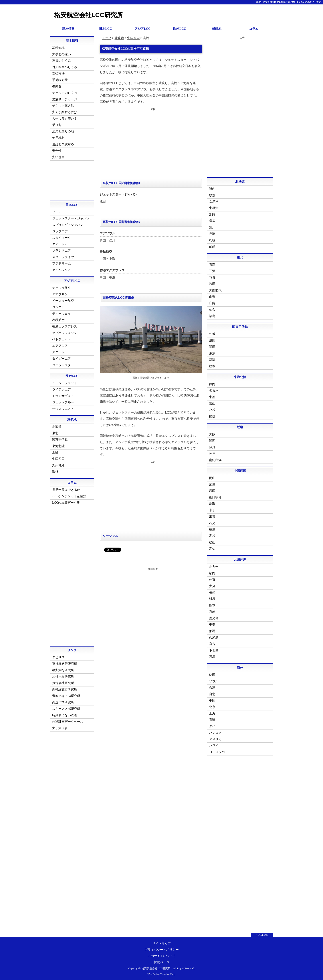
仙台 (212, 310)
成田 (212, 340)
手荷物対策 (60, 80)
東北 (55, 433)
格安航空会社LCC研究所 (89, 15)
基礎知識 (58, 48)
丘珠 (212, 234)
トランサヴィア (63, 396)
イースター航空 (63, 301)
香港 (212, 720)
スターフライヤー (65, 257)
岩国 (212, 491)
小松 (212, 410)
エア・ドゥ (60, 244)
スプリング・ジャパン (68, 225)
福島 (212, 316)
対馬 (212, 599)
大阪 (212, 434)
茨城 (212, 334)
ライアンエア (61, 389)
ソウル (214, 681)
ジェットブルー (63, 402)
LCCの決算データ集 (66, 503)
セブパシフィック (65, 333)
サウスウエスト (63, 409)
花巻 (212, 277)
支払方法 (58, 74)
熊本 (212, 605)
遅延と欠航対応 (63, 144)
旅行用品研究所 (63, 677)
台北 (212, 694)
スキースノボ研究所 (66, 709)
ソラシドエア (61, 251)
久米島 (214, 638)
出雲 (212, 517)
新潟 (212, 360)
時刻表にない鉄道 (65, 715)
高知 (212, 549)
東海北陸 (58, 446)
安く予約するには (65, 112)
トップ (107, 38)
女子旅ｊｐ (60, 728)
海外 (55, 472)
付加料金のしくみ (65, 67)
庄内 (212, 303)
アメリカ (215, 739)
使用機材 (58, 138)
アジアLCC (143, 29)
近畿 (55, 453)
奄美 (212, 625)
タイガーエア (61, 359)
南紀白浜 (215, 460)
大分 (212, 586)
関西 (212, 441)
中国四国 (133, 38)
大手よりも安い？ (65, 119)
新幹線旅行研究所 (65, 689)
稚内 (212, 189)
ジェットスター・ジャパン (71, 218)
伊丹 (212, 447)
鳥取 (212, 504)
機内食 (57, 86)
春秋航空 (58, 320)
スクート (58, 352)
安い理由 (58, 157)
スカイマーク (61, 238)
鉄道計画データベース (68, 722)
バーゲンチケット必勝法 (69, 496)
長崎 (212, 593)
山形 (212, 297)
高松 (212, 536)
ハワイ (214, 746)
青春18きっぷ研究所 (66, 696)
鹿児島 (214, 618)
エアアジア (60, 346)
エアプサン (60, 294)
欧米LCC (180, 29)
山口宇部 (215, 497)
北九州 (214, 567)
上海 (212, 713)
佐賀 (212, 580)
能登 (212, 416)
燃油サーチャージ (65, 99)
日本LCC (105, 29)
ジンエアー (60, 307)
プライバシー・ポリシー (162, 950)
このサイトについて (162, 956)
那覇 (212, 631)
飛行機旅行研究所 (65, 664)
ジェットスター (63, 365)
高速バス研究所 (63, 702)
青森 (212, 265)
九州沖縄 (58, 465)
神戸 (212, 454)
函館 (212, 247)
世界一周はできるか (66, 490)
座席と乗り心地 (63, 131)
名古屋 (214, 391)
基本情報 (68, 29)
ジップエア (60, 231)
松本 (212, 366)
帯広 (212, 221)
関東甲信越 (60, 440)
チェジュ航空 (61, 288)
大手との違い (61, 54)
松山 (212, 542)
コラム (254, 29)
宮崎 (212, 612)
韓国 (212, 675)
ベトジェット (61, 339)
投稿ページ (162, 962)
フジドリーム (61, 263)
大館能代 (215, 290)
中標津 (214, 208)
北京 (212, 707)
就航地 (217, 29)
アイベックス (61, 270)
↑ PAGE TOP (262, 935)
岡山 (212, 478)
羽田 (212, 347)
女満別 (214, 202)
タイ (212, 726)
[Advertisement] (151, 143)
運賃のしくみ (61, 61)
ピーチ (57, 212)
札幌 (212, 240)
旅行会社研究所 (63, 683)
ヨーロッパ (217, 752)
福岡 (212, 573)
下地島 (214, 650)
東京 (212, 353)
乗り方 (57, 125)
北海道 (57, 427)
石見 (212, 523)
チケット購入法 (63, 106)
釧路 (212, 214)
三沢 (212, 271)
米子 (212, 510)
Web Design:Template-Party (161, 974)
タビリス (58, 657)
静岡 (212, 384)
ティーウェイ (61, 314)
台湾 (212, 688)
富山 (212, 403)
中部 (212, 397)
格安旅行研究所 (63, 670)
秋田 (212, 284)
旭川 (212, 227)
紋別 (212, 195)
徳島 (212, 529)
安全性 (57, 151)
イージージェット (65, 383)
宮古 (212, 644)
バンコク (215, 733)
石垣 (212, 657)
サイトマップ (162, 944)
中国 (212, 701)
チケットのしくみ (65, 93)
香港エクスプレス (65, 326)
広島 (212, 484)
